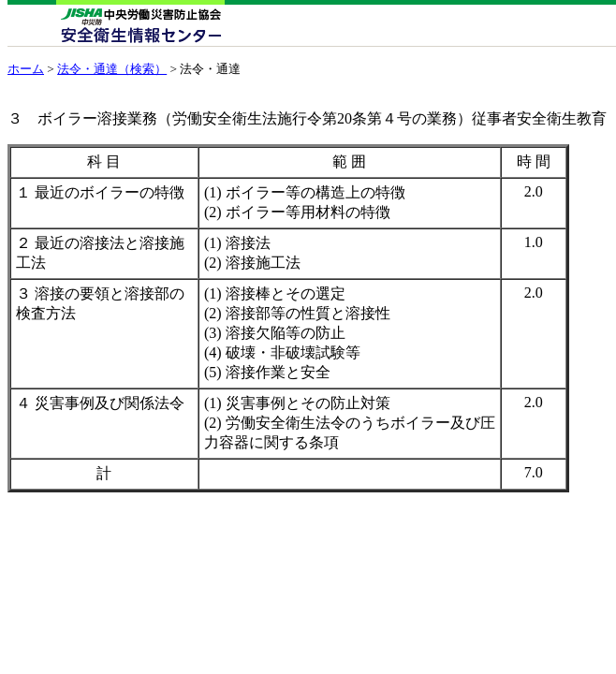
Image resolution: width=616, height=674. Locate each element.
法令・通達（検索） (112, 69)
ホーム (26, 69)
